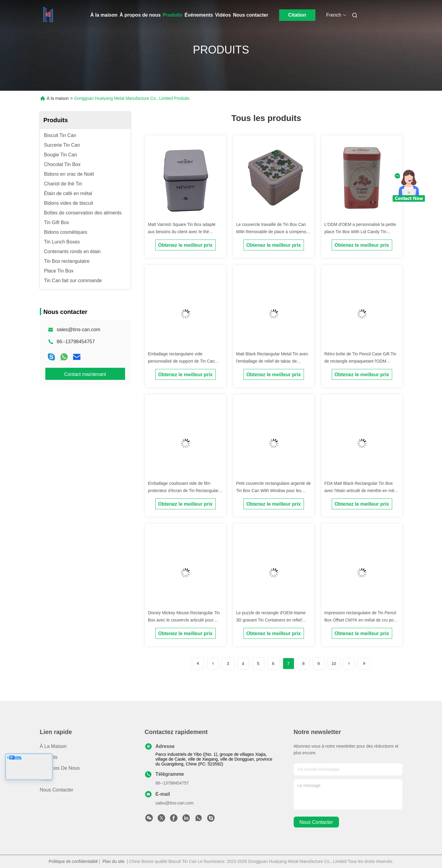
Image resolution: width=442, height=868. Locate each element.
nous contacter (316, 822)
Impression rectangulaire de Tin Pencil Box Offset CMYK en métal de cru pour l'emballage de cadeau (361, 620)
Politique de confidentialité (73, 861)
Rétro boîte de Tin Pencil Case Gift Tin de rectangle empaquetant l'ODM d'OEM (360, 361)
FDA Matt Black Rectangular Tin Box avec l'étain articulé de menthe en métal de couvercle (362, 491)
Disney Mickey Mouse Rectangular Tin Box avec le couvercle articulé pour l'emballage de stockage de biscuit (184, 620)
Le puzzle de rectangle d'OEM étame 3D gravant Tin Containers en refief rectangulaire (271, 620)
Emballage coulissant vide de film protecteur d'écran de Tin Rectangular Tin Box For (183, 491)
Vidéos (223, 15)
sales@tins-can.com (79, 330)
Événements (199, 15)
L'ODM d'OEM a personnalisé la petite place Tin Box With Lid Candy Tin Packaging (360, 232)
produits (49, 757)
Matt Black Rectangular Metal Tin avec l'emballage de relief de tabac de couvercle (272, 361)
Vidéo (46, 779)
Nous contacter (250, 15)
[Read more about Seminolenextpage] (198, 664)
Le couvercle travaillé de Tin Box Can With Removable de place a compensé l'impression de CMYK (273, 232)
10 (334, 664)
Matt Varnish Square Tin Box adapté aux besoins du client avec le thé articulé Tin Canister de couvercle (182, 232)
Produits (173, 15)
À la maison (104, 15)
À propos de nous (140, 15)
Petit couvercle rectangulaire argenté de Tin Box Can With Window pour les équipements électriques (274, 491)
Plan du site (113, 861)
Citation (297, 15)
